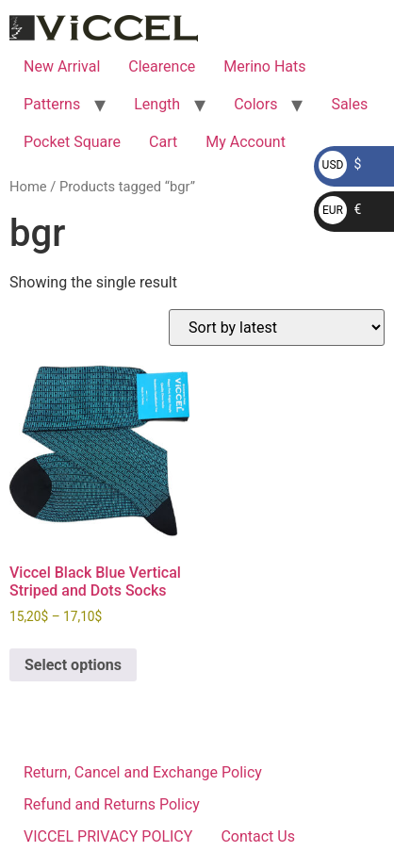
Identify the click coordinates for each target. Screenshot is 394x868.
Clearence (162, 66)
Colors (255, 104)
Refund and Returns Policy (112, 804)
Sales (349, 104)
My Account (246, 142)
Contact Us (258, 836)
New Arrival (62, 66)
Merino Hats (264, 66)
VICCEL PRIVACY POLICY (108, 836)
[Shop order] (277, 328)
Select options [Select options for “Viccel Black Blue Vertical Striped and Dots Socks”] (73, 665)
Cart (163, 142)
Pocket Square (72, 142)
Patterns (52, 104)
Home (28, 187)
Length (157, 104)
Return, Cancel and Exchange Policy (143, 772)
